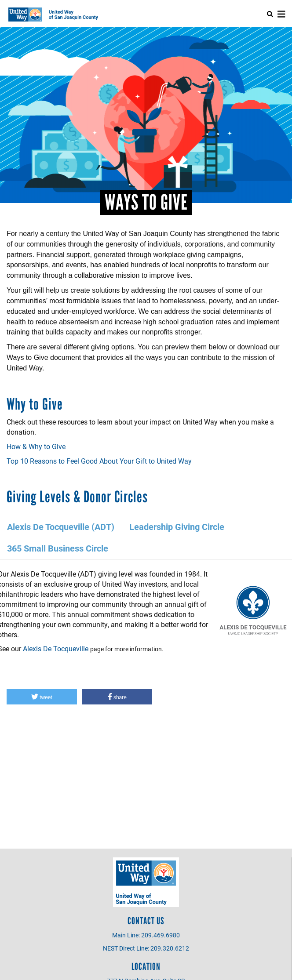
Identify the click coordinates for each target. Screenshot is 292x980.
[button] (42, 697)
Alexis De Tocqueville (56, 648)
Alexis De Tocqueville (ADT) (61, 526)
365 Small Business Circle (58, 548)
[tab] (61, 527)
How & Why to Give (36, 446)
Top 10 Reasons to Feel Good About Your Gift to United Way (99, 461)
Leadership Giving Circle (177, 526)
